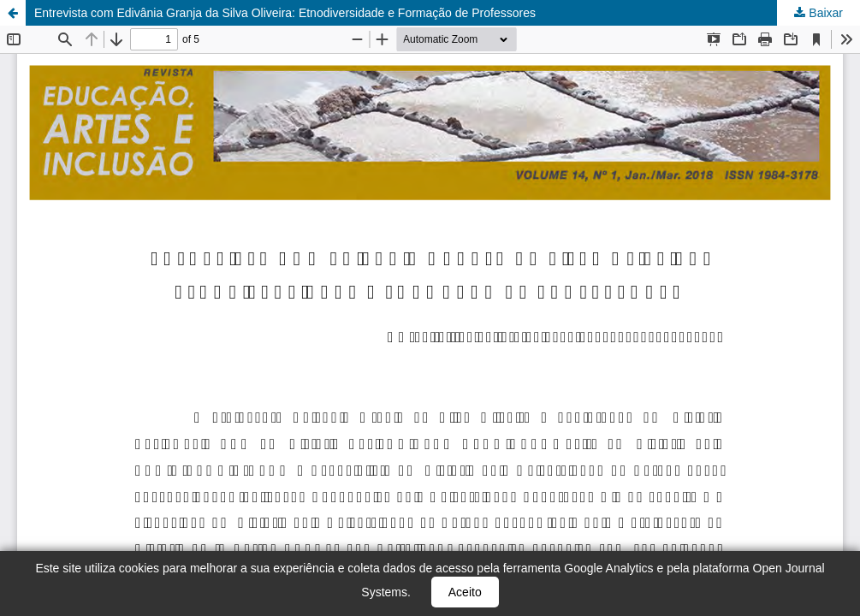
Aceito (465, 592)
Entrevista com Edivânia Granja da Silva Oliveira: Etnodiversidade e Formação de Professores (285, 13)
